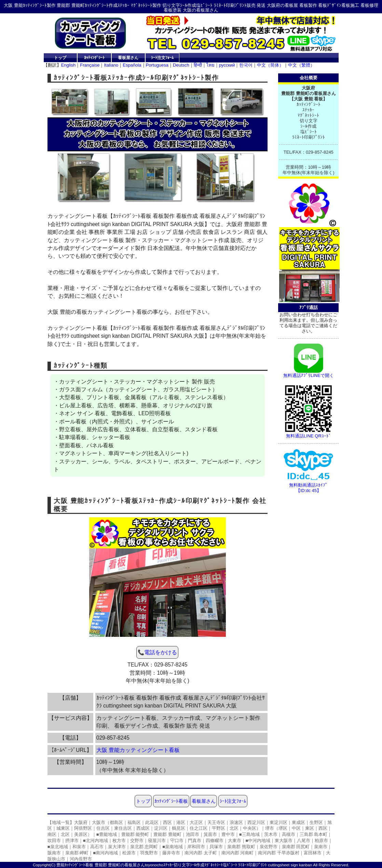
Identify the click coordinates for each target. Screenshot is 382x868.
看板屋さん (128, 58)
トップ (60, 58)
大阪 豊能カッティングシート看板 (138, 750)
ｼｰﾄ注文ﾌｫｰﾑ (162, 58)
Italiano (111, 65)
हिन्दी (198, 65)
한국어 (246, 65)
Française (90, 65)
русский (227, 65)
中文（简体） (270, 65)
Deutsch (181, 65)
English (69, 65)
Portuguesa (157, 65)
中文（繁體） (301, 65)
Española (132, 65)
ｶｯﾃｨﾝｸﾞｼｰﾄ (94, 58)
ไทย (210, 65)
